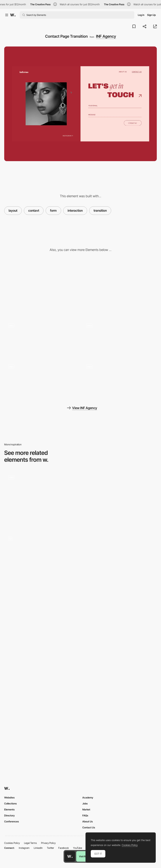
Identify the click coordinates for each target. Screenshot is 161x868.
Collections (10, 803)
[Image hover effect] (120, 379)
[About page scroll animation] (42, 379)
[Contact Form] (120, 499)
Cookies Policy (12, 843)
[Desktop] (42, 288)
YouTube (78, 848)
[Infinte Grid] (42, 338)
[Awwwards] (13, 15)
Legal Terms (30, 843)
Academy (88, 797)
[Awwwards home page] (70, 856)
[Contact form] (42, 490)
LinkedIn (38, 848)
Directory (9, 815)
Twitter (50, 848)
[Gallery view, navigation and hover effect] (120, 338)
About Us (88, 821)
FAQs (85, 815)
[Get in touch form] (42, 561)
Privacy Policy (48, 843)
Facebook (64, 848)
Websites (9, 797)
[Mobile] (120, 288)
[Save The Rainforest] (120, 561)
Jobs (85, 803)
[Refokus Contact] (42, 622)
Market (86, 809)
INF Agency (106, 36)
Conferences (11, 821)
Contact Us (89, 827)
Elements (9, 809)
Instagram (24, 848)
